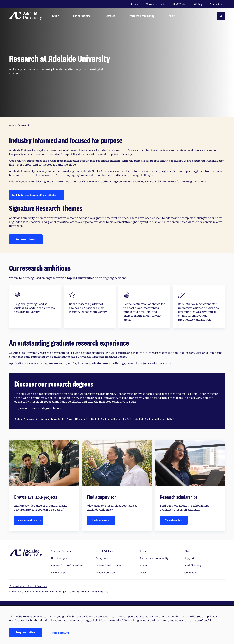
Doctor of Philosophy (24, 419)
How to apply (59, 558)
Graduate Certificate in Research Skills (154, 419)
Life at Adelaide (105, 551)
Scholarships (58, 573)
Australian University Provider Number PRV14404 (38, 592)
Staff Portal (180, 4)
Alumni (144, 565)
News (143, 573)
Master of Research (76, 419)
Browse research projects (29, 520)
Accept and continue (26, 632)
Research (145, 551)
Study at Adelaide (61, 551)
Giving (198, 4)
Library (134, 4)
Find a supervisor (101, 520)
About (188, 551)
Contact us (216, 4)
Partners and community (154, 558)
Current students (156, 4)
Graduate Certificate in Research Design (110, 419)
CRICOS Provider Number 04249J (89, 592)
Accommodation (105, 573)
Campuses (102, 558)
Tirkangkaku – (28, 586)
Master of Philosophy (51, 419)
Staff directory (193, 565)
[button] (224, 611)
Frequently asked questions (67, 565)
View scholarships (174, 520)
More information (61, 633)
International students (108, 565)
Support (189, 558)
